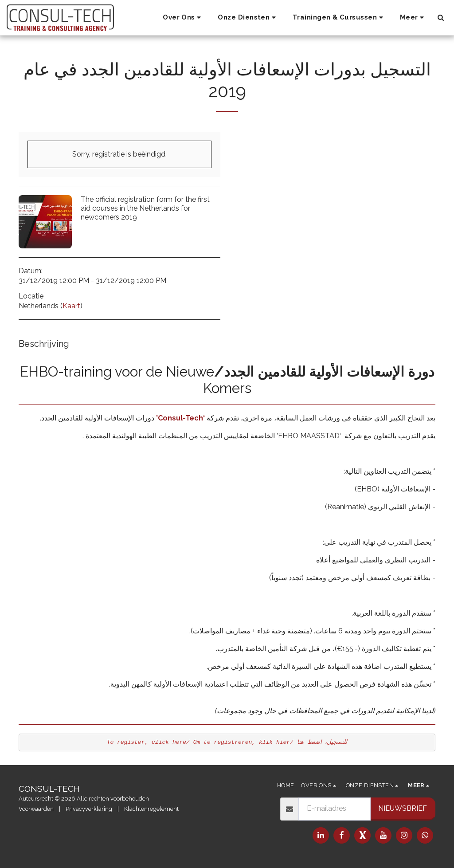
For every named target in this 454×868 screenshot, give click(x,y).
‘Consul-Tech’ (180, 418)
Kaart (71, 306)
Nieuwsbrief (403, 808)
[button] (183, 18)
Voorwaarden (36, 809)
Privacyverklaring (89, 809)
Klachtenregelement (151, 809)
